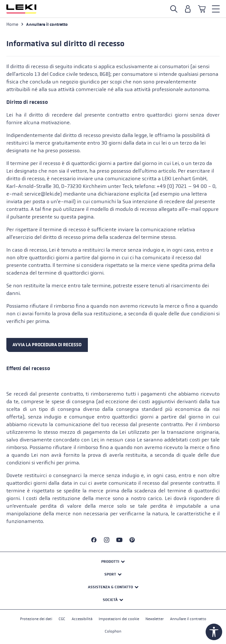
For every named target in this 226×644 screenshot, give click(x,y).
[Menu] (216, 9)
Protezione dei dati (36, 619)
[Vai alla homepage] (21, 9)
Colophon (113, 631)
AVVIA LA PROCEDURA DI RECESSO (47, 345)
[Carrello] (202, 9)
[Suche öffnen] (174, 9)
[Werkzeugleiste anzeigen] (214, 632)
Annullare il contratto (188, 619)
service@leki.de (42, 194)
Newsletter (155, 619)
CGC (62, 619)
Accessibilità (82, 619)
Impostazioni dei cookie (119, 619)
